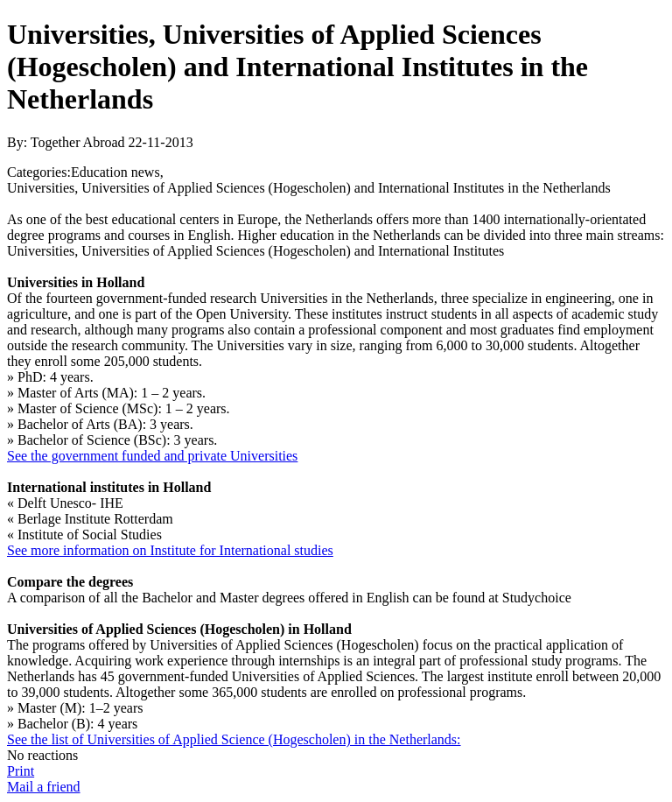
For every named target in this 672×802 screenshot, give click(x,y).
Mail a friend (44, 787)
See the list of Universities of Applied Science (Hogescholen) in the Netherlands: (234, 739)
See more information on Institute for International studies (170, 550)
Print (21, 771)
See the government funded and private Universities (152, 456)
